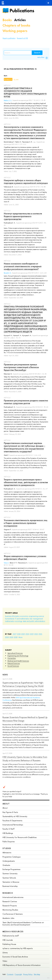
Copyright (18, 974)
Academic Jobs (8, 918)
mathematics (10, 621)
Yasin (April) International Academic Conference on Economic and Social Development (23, 924)
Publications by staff (11, 936)
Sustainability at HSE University (15, 816)
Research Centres (10, 901)
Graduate (6, 865)
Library (5, 953)
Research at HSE (22, 38)
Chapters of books (16, 25)
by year (16, 79)
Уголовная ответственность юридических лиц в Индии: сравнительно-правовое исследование (25, 523)
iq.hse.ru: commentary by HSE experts (18, 948)
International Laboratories (13, 897)
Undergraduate (9, 861)
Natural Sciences (14, 663)
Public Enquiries (9, 842)
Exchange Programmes (11, 869)
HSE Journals (8, 940)
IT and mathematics (22, 619)
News (5, 675)
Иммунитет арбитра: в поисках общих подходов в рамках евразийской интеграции (26, 182)
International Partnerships (13, 825)
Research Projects (10, 906)
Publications (22, 11)
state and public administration (34, 621)
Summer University (10, 873)
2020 (7, 637)
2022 (36, 634)
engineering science (36, 616)
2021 (40, 634)
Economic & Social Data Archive (15, 957)
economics (24, 616)
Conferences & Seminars (13, 914)
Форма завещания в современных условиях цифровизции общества (25, 558)
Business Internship (10, 886)
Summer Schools (9, 878)
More (20, 637)
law (31, 619)
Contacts (10, 974)
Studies (7, 848)
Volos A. (6, 563)
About (6, 804)
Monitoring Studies (10, 910)
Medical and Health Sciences (18, 661)
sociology (19, 621)
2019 (11, 637)
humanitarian (10, 619)
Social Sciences (13, 666)
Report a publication (9, 38)
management (38, 619)
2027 (15, 634)
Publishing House (9, 944)
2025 (23, 634)
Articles (20, 20)
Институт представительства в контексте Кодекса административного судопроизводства (23, 216)
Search (37, 53)
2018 (16, 637)
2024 (27, 634)
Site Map (37, 974)
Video (5, 961)
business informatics (12, 616)
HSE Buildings (8, 833)
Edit (48, 978)
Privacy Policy (28, 974)
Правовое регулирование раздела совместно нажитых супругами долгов (26, 402)
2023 (32, 634)
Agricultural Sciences (15, 653)
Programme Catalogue (12, 857)
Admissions (7, 853)
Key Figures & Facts (10, 812)
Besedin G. (7, 273)
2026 (19, 634)
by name (7, 79)
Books (7, 20)
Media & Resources (13, 932)
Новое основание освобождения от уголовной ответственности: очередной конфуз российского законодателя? (23, 266)
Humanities (12, 658)
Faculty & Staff (9, 829)
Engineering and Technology (18, 656)
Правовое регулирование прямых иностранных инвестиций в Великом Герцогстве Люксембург (21, 367)
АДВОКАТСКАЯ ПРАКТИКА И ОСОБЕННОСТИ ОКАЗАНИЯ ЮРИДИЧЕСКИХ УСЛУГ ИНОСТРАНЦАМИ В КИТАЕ (25, 92)
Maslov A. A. (8, 100)
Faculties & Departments (12, 821)
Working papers (15, 31)
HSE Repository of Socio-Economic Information (22, 965)
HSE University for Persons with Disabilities (20, 837)
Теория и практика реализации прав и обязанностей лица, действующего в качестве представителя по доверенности (26, 482)
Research (8, 893)
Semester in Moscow (11, 882)
